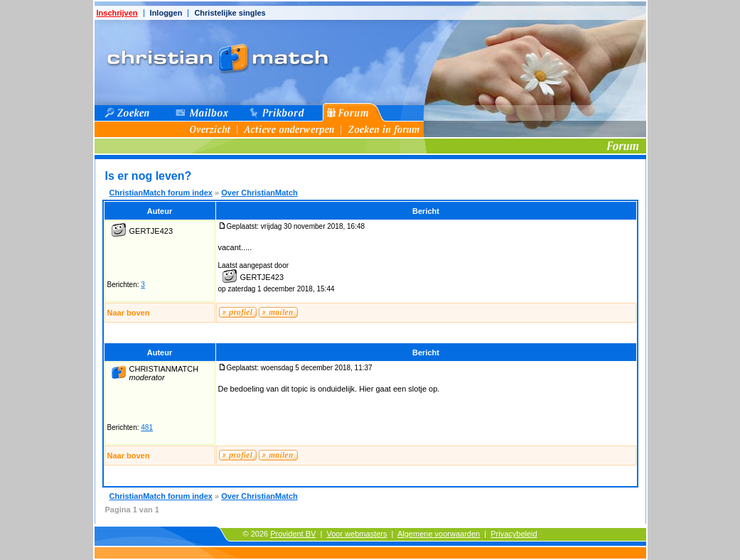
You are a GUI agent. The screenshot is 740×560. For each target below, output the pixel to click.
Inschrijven (117, 13)
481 (147, 427)
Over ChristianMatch (259, 193)
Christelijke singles (230, 13)
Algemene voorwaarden (439, 534)
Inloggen (166, 13)
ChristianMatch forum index (161, 193)
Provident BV (293, 534)
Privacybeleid (514, 534)
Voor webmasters (357, 534)
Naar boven (129, 313)
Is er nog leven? (149, 176)
